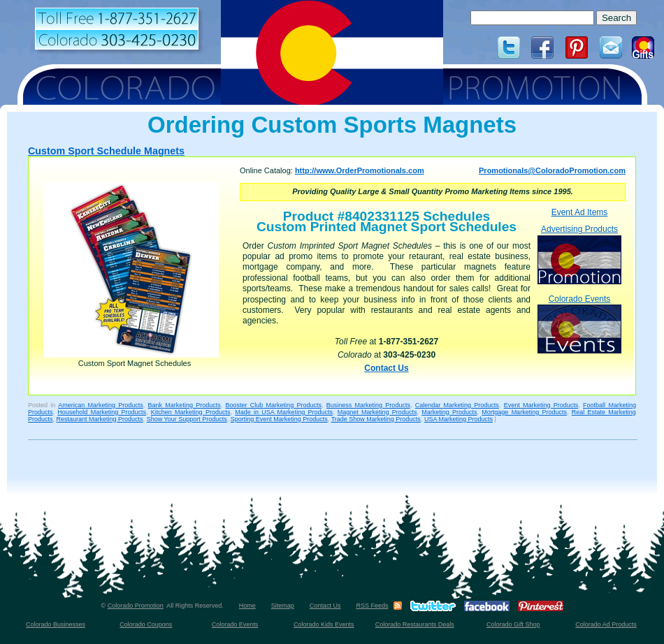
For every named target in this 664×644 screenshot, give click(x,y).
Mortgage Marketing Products (524, 412)
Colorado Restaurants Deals (415, 624)
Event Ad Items (580, 212)
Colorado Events (579, 324)
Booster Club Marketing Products (274, 405)
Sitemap (283, 606)
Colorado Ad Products (606, 624)
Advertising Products (579, 254)
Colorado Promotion (136, 606)
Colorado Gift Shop (513, 624)
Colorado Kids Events (324, 624)
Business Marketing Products (368, 405)
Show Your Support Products (187, 419)
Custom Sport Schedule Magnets (106, 151)
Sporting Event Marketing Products (279, 419)
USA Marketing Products (459, 419)
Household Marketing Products (102, 412)
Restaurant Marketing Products (100, 419)
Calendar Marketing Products (457, 405)
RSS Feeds (372, 606)
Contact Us (386, 368)
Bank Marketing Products (185, 405)
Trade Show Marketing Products (376, 419)
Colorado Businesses (56, 624)
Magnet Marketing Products (377, 412)
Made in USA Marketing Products (284, 412)
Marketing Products (449, 412)
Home (247, 606)
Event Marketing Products (541, 405)
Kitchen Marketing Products (191, 412)
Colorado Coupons (146, 624)
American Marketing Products (101, 405)
